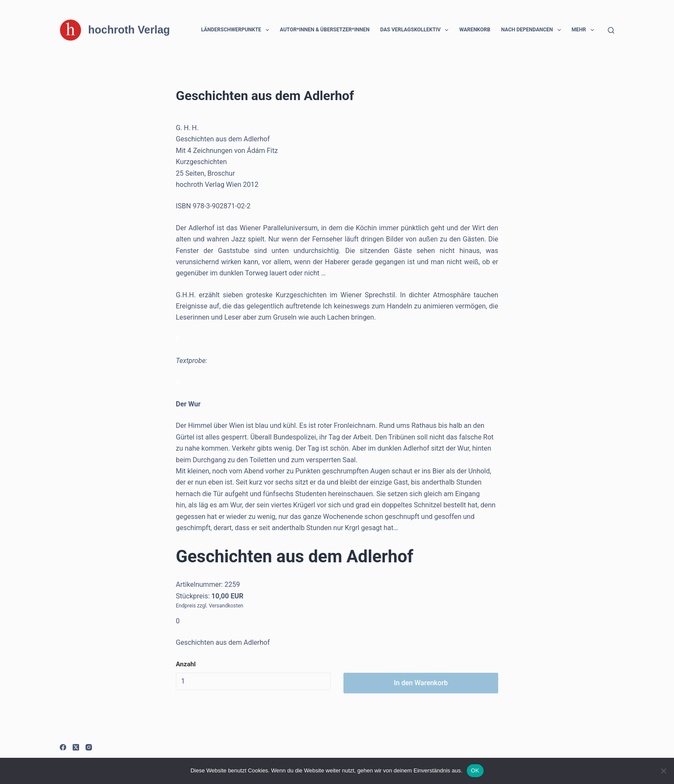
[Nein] (663, 771)
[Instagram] (89, 747)
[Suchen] (611, 30)
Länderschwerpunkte (237, 30)
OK (475, 770)
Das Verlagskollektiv (416, 30)
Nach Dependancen (533, 30)
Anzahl (186, 664)
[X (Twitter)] (76, 747)
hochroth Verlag (129, 30)
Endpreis (186, 606)
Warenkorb (475, 30)
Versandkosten (226, 606)
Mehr (585, 30)
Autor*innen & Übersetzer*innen (325, 30)
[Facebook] (63, 747)
